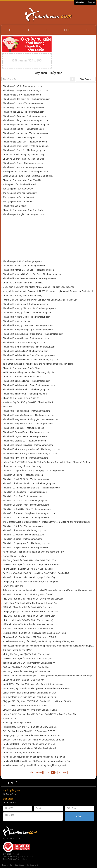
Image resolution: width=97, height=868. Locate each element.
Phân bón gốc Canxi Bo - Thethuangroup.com (24, 150)
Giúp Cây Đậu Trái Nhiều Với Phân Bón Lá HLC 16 (27, 706)
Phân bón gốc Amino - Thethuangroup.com (23, 167)
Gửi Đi (79, 817)
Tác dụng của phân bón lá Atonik (18, 197)
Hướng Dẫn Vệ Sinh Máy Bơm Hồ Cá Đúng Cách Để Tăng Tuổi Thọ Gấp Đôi (39, 714)
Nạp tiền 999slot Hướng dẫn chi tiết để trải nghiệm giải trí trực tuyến (35, 765)
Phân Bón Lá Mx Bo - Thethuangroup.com (23, 496)
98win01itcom (9, 718)
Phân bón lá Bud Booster (15, 206)
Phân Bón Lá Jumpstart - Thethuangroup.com (24, 530)
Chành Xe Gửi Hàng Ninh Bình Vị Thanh (22, 368)
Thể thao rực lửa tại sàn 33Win (17, 650)
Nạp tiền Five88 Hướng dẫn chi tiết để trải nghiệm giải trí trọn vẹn (34, 757)
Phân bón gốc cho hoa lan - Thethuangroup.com (26, 133)
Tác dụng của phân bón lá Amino (18, 202)
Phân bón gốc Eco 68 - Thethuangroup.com (23, 112)
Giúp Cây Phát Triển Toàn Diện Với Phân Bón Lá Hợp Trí (30, 697)
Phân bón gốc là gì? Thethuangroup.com (22, 95)
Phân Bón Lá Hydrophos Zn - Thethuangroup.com (26, 543)
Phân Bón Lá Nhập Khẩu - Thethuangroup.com (25, 492)
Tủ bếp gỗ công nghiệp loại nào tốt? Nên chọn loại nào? (29, 748)
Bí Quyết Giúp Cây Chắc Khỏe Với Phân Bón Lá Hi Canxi (30, 710)
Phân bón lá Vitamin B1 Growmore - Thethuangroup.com (30, 278)
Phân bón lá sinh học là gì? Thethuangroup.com (25, 351)
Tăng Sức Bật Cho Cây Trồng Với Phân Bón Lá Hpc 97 (29, 663)
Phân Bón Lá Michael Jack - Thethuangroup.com (26, 505)
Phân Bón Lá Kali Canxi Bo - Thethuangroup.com (26, 518)
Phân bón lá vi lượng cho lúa (16, 321)
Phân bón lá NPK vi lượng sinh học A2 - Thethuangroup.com (31, 449)
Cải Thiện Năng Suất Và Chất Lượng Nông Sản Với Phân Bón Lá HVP (36, 573)
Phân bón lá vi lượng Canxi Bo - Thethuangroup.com (28, 325)
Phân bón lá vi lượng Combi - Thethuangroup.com (26, 317)
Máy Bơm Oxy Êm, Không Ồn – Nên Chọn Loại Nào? (28, 402)
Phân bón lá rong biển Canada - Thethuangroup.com (28, 424)
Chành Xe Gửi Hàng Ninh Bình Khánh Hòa (23, 283)
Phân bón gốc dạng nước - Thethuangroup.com (25, 120)
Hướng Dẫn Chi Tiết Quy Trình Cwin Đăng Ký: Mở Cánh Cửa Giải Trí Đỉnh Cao (40, 300)
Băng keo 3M (7, 865)
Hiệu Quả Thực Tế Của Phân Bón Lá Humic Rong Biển (29, 616)
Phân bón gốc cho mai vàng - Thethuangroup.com (26, 125)
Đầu (32, 773)
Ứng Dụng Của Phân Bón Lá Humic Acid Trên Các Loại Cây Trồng (34, 633)
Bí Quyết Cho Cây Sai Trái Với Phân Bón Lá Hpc (26, 667)
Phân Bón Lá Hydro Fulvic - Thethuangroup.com (26, 547)
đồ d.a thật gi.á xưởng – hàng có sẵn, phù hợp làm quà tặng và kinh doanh (38, 364)
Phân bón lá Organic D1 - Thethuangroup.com (25, 441)
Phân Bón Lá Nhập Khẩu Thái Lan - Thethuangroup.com (29, 483)
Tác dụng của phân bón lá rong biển (20, 193)
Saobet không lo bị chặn (14, 556)
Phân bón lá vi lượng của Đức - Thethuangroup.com (27, 313)
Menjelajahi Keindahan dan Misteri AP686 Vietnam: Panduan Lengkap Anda (39, 287)
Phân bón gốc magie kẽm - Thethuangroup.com (25, 90)
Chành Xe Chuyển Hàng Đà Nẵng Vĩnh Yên (23, 680)
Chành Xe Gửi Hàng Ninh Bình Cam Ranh (23, 210)
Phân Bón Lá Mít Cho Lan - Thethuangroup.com (25, 501)
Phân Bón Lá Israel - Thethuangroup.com (22, 539)
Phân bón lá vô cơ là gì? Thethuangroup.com (24, 266)
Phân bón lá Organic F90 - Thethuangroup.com (25, 436)
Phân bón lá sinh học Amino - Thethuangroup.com (26, 389)
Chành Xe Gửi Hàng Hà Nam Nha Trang (22, 466)
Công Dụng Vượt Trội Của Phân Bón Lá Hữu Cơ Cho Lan (30, 612)
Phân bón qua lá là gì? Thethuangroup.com (23, 214)
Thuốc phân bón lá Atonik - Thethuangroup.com (25, 172)
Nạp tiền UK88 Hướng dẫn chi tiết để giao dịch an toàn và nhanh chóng (37, 761)
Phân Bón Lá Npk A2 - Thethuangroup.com (23, 475)
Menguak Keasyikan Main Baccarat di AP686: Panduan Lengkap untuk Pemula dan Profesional (48, 291)
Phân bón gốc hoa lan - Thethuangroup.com (24, 108)
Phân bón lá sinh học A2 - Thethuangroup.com (25, 394)
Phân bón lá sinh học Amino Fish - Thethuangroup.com (29, 385)
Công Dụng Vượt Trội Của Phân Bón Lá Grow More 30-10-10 (32, 735)
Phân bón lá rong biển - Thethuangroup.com (24, 428)
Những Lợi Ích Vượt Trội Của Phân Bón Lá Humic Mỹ (28, 620)
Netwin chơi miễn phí (13, 586)
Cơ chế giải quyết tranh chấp (15, 859)
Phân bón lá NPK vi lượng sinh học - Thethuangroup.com (30, 454)
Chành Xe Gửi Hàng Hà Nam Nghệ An (21, 398)
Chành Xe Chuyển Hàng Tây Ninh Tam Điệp (24, 159)
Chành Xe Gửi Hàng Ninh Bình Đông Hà (22, 180)
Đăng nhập (80, 2)
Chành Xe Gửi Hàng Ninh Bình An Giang (22, 377)
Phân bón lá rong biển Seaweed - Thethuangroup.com (28, 415)
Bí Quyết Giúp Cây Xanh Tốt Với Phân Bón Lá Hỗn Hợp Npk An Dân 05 (37, 701)
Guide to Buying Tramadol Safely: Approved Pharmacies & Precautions (36, 688)
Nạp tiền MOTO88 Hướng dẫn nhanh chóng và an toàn (29, 744)
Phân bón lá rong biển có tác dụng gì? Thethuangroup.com (31, 419)
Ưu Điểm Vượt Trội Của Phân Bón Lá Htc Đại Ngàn (27, 659)
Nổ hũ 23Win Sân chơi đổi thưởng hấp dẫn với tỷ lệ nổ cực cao (33, 684)
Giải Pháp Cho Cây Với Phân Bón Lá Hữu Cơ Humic (28, 607)
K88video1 (8, 407)
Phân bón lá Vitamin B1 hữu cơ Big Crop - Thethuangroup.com (32, 274)
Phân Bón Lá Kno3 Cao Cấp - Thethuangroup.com (27, 509)
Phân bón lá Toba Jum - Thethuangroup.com (24, 342)
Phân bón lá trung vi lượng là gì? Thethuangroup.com (28, 330)
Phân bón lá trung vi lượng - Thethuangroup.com (26, 338)
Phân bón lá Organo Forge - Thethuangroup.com (26, 432)
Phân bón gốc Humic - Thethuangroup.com (23, 103)
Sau (65, 773)
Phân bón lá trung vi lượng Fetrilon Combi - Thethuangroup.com (33, 334)
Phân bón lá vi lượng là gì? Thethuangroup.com (25, 304)
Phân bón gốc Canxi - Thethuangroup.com (23, 163)
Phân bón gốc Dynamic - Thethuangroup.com (24, 116)
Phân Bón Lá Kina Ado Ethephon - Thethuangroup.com (29, 513)
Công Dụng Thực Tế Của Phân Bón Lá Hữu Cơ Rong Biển (31, 582)
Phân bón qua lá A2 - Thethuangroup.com (23, 261)
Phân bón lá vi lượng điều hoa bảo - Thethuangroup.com (29, 308)
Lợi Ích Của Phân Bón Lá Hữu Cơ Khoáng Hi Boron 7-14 (30, 603)
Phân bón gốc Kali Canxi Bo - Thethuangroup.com (26, 99)
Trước (39, 773)
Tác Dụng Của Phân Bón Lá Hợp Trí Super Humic (27, 671)
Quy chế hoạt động (11, 854)
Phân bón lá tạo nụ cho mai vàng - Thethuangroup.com (29, 347)
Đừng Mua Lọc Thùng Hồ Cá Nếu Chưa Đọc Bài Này (28, 176)
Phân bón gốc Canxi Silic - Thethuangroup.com (25, 142)
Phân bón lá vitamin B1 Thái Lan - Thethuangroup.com (29, 270)
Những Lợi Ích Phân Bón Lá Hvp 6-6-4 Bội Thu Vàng (28, 569)
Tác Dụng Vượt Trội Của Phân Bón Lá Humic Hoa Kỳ (28, 629)
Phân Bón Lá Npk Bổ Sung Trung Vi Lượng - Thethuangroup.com (34, 471)
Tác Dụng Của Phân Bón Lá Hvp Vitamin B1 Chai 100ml (29, 560)
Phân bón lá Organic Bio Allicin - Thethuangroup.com (28, 445)
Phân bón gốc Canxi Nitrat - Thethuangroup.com (26, 146)
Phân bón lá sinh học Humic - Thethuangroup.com (26, 381)
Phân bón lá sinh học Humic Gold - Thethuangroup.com (29, 355)
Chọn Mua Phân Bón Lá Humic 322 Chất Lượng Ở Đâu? (29, 637)
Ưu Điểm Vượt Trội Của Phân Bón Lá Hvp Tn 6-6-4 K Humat (31, 565)
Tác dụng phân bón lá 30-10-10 (18, 189)
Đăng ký (91, 2)
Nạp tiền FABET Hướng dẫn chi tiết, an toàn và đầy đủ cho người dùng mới (38, 641)
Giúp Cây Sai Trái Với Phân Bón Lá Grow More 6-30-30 (29, 731)
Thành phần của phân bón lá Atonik (20, 184)
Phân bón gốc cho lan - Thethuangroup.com (23, 129)
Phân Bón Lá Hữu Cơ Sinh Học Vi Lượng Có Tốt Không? (30, 577)
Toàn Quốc (86, 79)
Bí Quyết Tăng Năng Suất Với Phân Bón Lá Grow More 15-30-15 (33, 740)
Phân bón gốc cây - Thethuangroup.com (22, 137)
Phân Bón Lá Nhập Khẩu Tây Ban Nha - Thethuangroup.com (31, 488)
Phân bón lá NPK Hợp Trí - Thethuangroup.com (25, 458)
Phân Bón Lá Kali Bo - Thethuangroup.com (23, 526)
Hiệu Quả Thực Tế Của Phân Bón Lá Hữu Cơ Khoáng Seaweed (33, 599)
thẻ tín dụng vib (33, 865)
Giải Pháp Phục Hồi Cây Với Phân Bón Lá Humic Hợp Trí (30, 624)
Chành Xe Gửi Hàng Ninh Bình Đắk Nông (22, 295)
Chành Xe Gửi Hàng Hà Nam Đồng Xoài (22, 753)
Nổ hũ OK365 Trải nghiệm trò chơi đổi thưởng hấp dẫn (29, 372)
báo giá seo (20, 865)
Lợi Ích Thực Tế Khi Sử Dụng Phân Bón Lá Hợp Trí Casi (29, 693)
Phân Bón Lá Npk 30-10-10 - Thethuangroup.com (26, 479)
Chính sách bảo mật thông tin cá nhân (18, 857)
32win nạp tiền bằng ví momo (17, 723)
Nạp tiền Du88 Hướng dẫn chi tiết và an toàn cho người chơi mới (33, 552)
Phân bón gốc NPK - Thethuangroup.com (22, 86)
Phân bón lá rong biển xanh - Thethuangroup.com (26, 411)
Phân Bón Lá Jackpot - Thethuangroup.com (23, 535)
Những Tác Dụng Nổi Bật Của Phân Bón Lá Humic (27, 654)
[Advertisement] (48, 238)
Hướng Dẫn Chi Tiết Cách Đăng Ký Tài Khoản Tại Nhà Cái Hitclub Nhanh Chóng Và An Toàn (47, 462)
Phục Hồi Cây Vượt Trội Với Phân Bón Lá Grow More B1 (30, 727)
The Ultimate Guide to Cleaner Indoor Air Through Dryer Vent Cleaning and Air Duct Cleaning (47, 522)
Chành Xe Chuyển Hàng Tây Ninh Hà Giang (24, 155)
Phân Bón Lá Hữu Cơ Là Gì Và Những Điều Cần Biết (28, 594)
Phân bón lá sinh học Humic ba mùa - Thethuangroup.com (30, 360)
